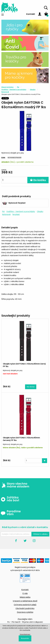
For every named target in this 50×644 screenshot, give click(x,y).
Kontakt (31, 14)
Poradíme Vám (11, 513)
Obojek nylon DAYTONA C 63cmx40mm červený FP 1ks (21, 439)
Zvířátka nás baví (10, 499)
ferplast (16, 214)
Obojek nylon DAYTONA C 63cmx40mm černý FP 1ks (24, 365)
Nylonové (5, 92)
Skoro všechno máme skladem (15, 485)
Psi (18, 87)
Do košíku (38, 180)
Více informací (25, 634)
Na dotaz (31, 387)
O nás (25, 593)
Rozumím (25, 638)
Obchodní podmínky (25, 608)
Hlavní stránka (7, 87)
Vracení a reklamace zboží (25, 601)
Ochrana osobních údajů (25, 605)
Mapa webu (25, 597)
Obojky (33, 90)
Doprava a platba (25, 612)
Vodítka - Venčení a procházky (14, 90)
